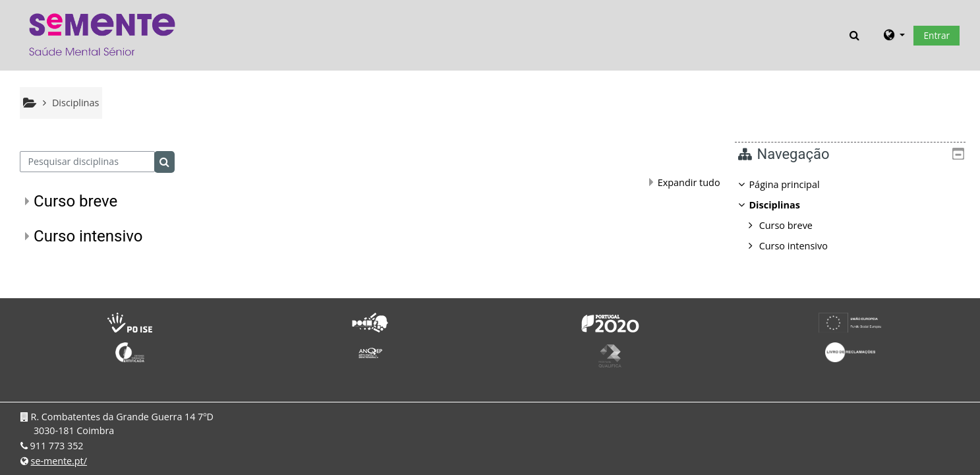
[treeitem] (855, 215)
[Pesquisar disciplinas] (87, 162)
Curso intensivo (88, 236)
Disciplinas (784, 205)
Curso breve (75, 201)
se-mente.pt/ (59, 461)
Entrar (937, 35)
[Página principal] (102, 34)
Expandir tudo (689, 182)
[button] (855, 35)
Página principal (794, 184)
